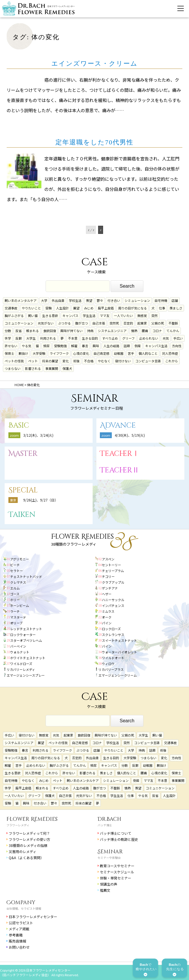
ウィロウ (108, 664)
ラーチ (15, 611)
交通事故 (11, 308)
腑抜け (23, 353)
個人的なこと (148, 353)
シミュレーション (137, 300)
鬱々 (100, 300)
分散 (8, 331)
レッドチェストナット (26, 629)
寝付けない (123, 361)
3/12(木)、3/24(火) (38, 435)
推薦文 (105, 890)
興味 (96, 346)
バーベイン (18, 646)
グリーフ (128, 338)
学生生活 (89, 316)
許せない (11, 346)
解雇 (74, 346)
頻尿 (46, 346)
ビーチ (15, 565)
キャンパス (70, 316)
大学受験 (39, 353)
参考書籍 (16, 935)
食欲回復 (50, 331)
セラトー (17, 571)
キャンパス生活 (156, 346)
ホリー (15, 600)
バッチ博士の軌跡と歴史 (119, 839)
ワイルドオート (113, 658)
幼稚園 (119, 353)
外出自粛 (58, 300)
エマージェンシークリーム (118, 675)
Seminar (110, 852)
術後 (76, 361)
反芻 (19, 338)
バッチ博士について (116, 833)
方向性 (177, 346)
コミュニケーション (19, 323)
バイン (107, 646)
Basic (19, 425)
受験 (48, 308)
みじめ (89, 308)
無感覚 (142, 316)
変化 (66, 361)
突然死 (114, 323)
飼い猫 (33, 316)
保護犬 (67, 368)
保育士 (9, 353)
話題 (127, 346)
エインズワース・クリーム (94, 63)
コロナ (157, 331)
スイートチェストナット (119, 640)
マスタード (18, 617)
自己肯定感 (101, 353)
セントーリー (111, 565)
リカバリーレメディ (21, 669)
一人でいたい (123, 316)
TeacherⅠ (120, 454)
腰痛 (145, 331)
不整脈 (173, 323)
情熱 (134, 331)
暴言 (85, 346)
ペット (33, 361)
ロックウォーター (23, 635)
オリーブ (16, 623)
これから (172, 361)
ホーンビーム (20, 605)
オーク (107, 617)
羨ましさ (176, 308)
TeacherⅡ (120, 470)
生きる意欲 (50, 316)
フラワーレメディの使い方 (29, 839)
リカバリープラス (111, 669)
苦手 (131, 353)
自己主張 (99, 323)
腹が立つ (82, 323)
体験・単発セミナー (116, 878)
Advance (118, 425)
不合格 (89, 361)
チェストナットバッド (26, 576)
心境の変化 (81, 353)
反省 (19, 331)
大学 (44, 300)
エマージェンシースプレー (26, 675)
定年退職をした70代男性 (94, 142)
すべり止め (110, 338)
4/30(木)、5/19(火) (130, 435)
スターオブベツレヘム (26, 640)
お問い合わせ (19, 947)
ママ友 (105, 316)
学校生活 (75, 300)
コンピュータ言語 (148, 361)
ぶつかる (64, 323)
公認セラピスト (21, 923)
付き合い (114, 300)
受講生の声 (109, 884)
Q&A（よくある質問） (26, 858)
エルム (15, 588)
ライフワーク (59, 353)
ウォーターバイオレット (119, 652)
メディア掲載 (19, 929)
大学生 (31, 338)
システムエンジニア (112, 331)
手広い (178, 338)
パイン (107, 623)
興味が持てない (72, 331)
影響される (33, 368)
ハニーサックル (113, 600)
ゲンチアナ (110, 588)
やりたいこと (31, 308)
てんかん (173, 331)
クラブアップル (113, 582)
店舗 (175, 300)
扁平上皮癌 (106, 308)
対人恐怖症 (170, 353)
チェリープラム (113, 571)
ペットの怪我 (14, 361)
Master (23, 454)
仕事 (162, 308)
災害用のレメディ (22, 851)
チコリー (108, 576)
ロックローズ (111, 629)
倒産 (138, 346)
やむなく (104, 361)
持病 (90, 331)
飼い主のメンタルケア (21, 300)
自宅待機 (161, 300)
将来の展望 (50, 361)
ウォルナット (20, 652)
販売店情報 (17, 941)
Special (23, 490)
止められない (149, 338)
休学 (8, 338)
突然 (154, 316)
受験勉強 (60, 346)
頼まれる (33, 331)
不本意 (73, 338)
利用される (48, 338)
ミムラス (108, 611)
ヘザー (107, 594)
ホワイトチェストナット (28, 658)
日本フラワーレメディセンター (33, 917)
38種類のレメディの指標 (28, 845)
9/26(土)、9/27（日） (41, 500)
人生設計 (62, 308)
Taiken (22, 515)
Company (21, 903)
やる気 (27, 346)
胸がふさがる (14, 316)
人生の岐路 (111, 346)
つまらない (13, 368)
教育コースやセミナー (117, 866)
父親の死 (158, 323)
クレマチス (18, 582)
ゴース (15, 594)
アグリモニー (20, 559)
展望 (76, 308)
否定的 (128, 323)
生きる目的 (90, 338)
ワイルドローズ (21, 664)
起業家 (142, 323)
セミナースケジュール (117, 872)
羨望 (89, 300)
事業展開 (52, 368)
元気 (166, 338)
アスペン (108, 559)
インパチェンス (113, 605)
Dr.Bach (109, 819)
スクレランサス (113, 635)
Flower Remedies (32, 819)
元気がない (46, 323)
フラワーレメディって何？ (29, 833)
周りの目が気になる (133, 308)
